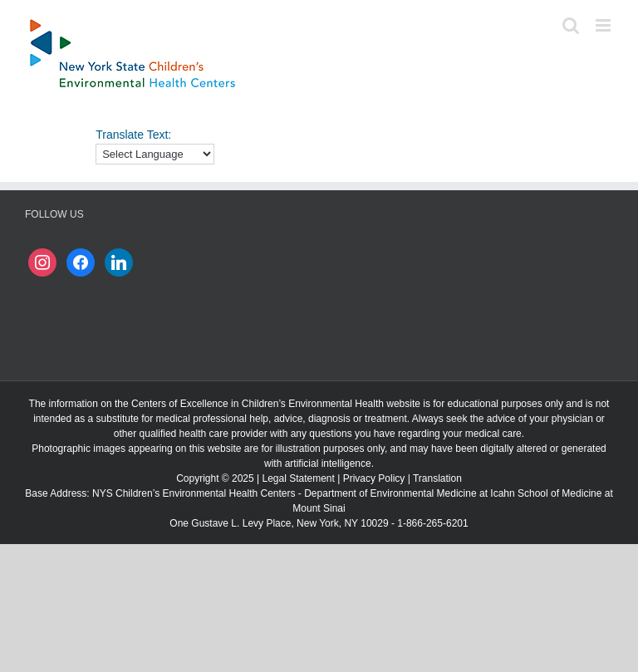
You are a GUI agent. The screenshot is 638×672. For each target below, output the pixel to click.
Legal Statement (298, 478)
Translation (437, 478)
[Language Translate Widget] (155, 154)
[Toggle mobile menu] (604, 25)
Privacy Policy (374, 478)
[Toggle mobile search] (571, 25)
